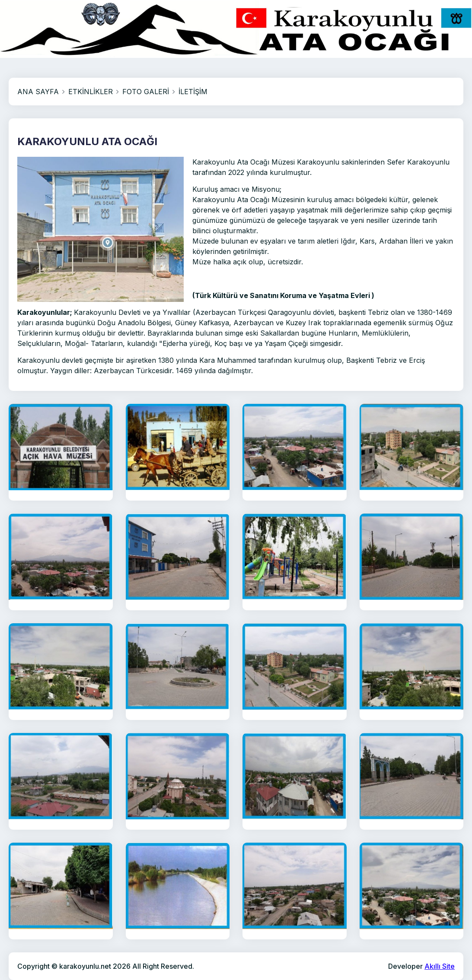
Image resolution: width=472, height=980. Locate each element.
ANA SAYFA (38, 92)
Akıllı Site (440, 966)
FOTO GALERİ (146, 92)
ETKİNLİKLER (91, 92)
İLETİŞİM (193, 92)
